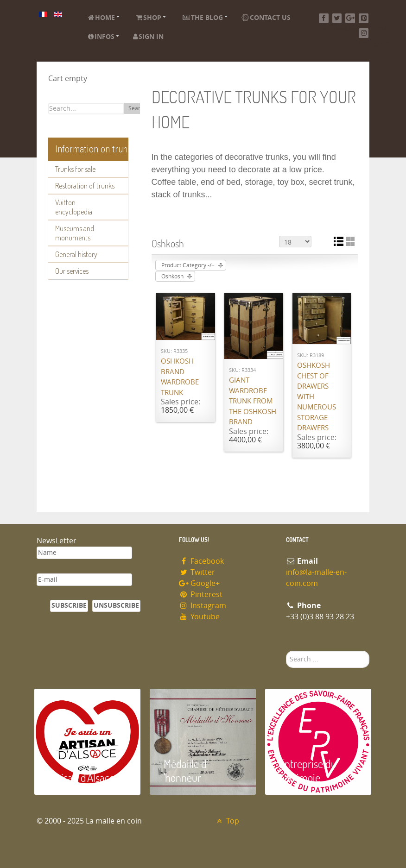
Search (137, 108)
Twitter (197, 572)
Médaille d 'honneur (185, 771)
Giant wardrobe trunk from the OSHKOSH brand (253, 401)
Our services (72, 271)
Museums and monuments (75, 233)
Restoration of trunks (85, 186)
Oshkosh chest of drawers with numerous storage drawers (317, 397)
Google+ (199, 583)
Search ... (286, 651)
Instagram (203, 606)
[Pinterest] (364, 18)
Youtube (199, 617)
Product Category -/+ (188, 265)
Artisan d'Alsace (81, 777)
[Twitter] (337, 18)
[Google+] (350, 18)
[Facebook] (324, 18)
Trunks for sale (75, 169)
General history (76, 254)
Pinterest (201, 594)
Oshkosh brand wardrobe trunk (180, 377)
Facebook (201, 561)
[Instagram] (364, 33)
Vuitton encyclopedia (74, 207)
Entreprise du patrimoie (308, 771)
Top (227, 821)
